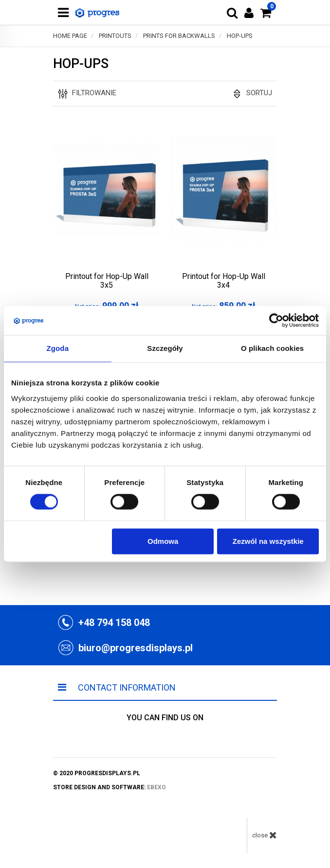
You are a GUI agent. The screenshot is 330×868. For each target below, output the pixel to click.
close (265, 835)
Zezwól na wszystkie (268, 541)
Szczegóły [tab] (165, 348)
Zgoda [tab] (58, 348)
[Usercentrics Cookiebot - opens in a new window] (276, 320)
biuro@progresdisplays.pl (136, 648)
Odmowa (163, 541)
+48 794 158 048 (114, 623)
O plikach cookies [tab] (272, 348)
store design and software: (110, 787)
